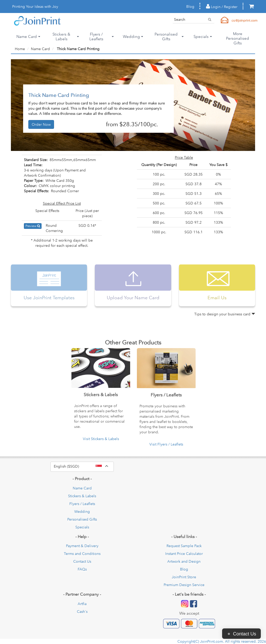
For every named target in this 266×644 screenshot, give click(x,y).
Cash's (82, 612)
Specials (82, 527)
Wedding (82, 512)
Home (20, 49)
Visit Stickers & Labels (101, 439)
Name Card (40, 49)
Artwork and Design (184, 561)
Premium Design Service (184, 585)
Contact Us (82, 561)
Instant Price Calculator (184, 554)
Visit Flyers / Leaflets (166, 444)
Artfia (82, 604)
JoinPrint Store (184, 577)
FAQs (82, 569)
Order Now (41, 124)
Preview (33, 226)
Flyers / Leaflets (82, 504)
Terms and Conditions (82, 554)
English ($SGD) (84, 467)
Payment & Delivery (82, 546)
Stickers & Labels (82, 496)
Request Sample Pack (184, 546)
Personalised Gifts (82, 519)
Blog (190, 6)
